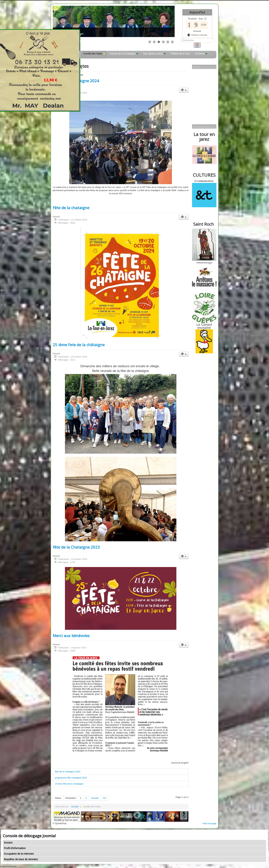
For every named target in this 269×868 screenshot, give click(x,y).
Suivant (95, 798)
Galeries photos (202, 127)
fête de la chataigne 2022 (68, 772)
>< (85, 36)
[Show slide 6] (172, 42)
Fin (105, 798)
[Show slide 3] (159, 42)
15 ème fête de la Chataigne (69, 784)
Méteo (197, 67)
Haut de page (209, 823)
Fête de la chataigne (71, 208)
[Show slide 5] (168, 42)
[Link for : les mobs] (114, 21)
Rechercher (180, 38)
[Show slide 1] (150, 42)
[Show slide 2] (154, 42)
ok (197, 45)
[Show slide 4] (163, 42)
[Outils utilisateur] (184, 90)
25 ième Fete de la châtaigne (79, 345)
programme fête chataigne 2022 (71, 778)
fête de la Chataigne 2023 (76, 547)
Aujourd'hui (197, 12)
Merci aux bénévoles (71, 636)
